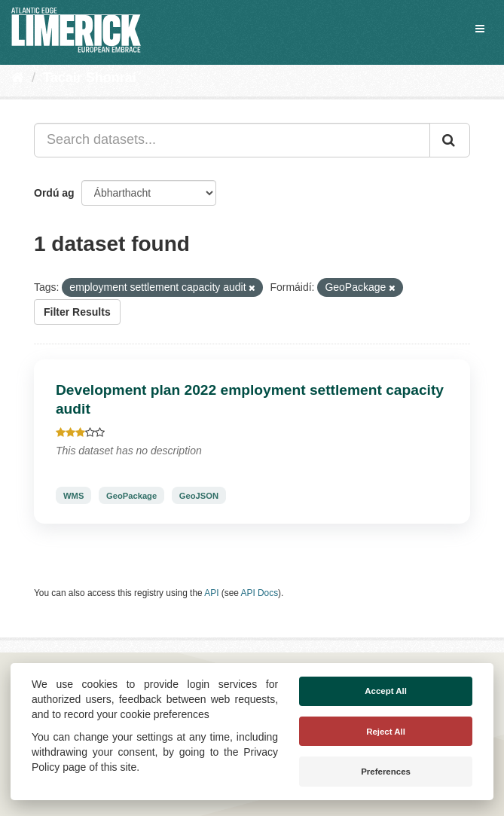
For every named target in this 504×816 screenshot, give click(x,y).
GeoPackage (131, 496)
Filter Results (77, 312)
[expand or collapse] (480, 29)
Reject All (386, 732)
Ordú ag (54, 193)
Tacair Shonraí (90, 78)
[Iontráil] (450, 140)
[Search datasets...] (232, 140)
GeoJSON (199, 496)
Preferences (386, 772)
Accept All (386, 691)
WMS (73, 496)
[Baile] (18, 78)
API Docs (260, 593)
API (211, 593)
